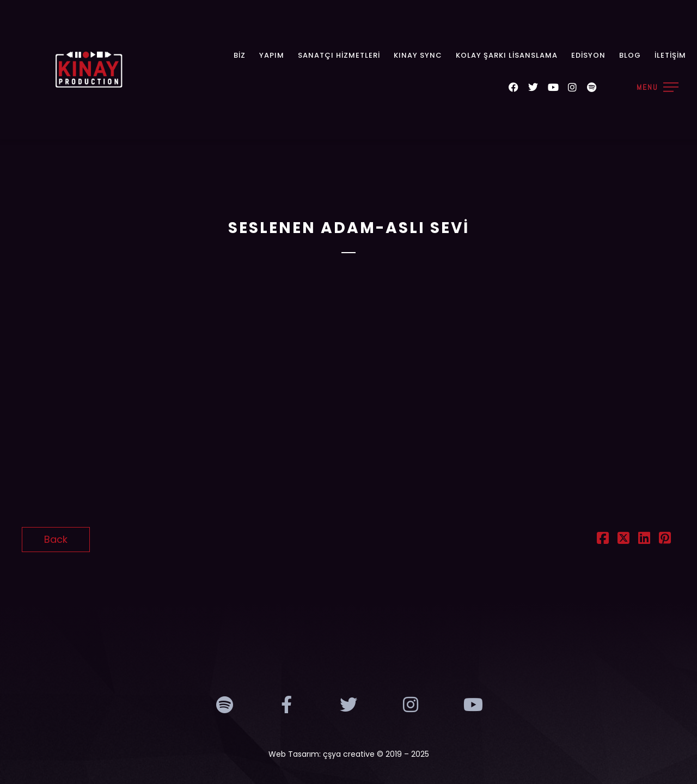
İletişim (670, 55)
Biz (240, 55)
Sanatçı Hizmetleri (339, 55)
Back (56, 539)
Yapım (272, 55)
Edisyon (588, 55)
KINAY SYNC (418, 55)
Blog (630, 55)
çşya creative (349, 754)
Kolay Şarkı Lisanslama (507, 55)
